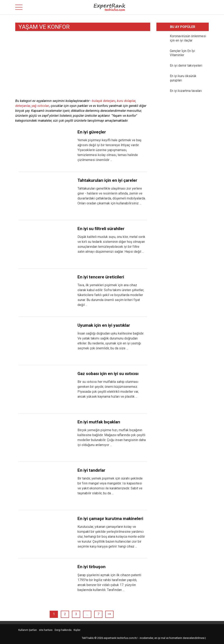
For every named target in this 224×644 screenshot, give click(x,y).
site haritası (46, 630)
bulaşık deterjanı (104, 101)
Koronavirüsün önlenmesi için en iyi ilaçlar (188, 38)
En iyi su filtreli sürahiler (101, 229)
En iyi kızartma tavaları (186, 91)
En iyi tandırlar (91, 470)
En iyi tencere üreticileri (101, 277)
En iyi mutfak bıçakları (99, 422)
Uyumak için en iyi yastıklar (104, 325)
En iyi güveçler (92, 132)
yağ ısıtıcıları (40, 106)
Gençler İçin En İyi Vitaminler (182, 53)
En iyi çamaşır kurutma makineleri (110, 519)
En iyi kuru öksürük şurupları (183, 78)
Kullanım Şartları (28, 630)
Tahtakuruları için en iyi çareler (107, 180)
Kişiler (77, 630)
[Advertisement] (83, 66)
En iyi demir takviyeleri (186, 65)
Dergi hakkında (63, 630)
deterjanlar (23, 106)
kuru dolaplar (126, 101)
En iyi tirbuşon (91, 567)
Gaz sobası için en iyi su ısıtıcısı (108, 374)
